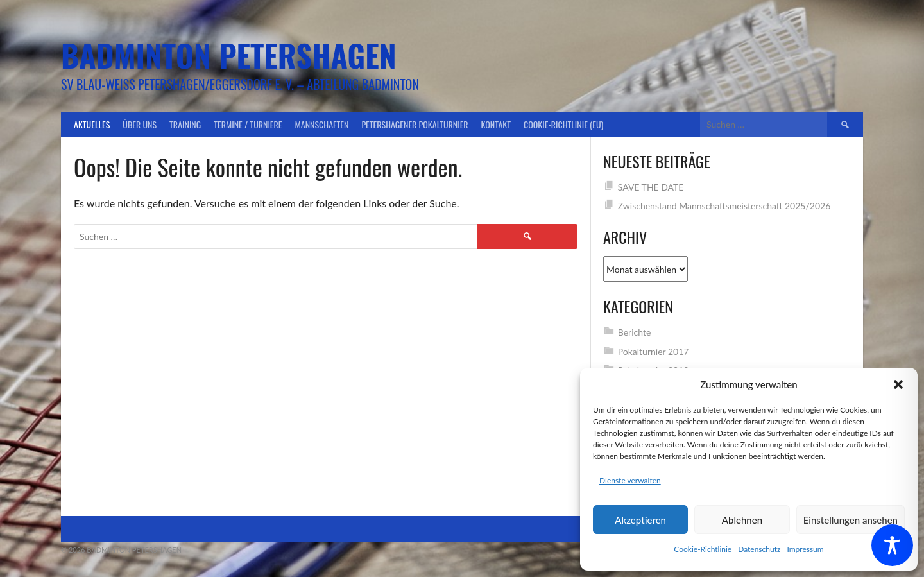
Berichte (635, 332)
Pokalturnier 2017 (654, 351)
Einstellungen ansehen (851, 520)
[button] (898, 384)
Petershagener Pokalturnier (415, 124)
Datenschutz (759, 549)
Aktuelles (92, 124)
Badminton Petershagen (229, 55)
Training (185, 124)
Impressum (805, 549)
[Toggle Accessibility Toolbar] (892, 545)
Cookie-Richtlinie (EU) (563, 124)
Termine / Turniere (248, 124)
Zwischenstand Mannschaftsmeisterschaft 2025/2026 (724, 206)
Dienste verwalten (630, 480)
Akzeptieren (640, 520)
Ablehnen (742, 520)
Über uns (140, 124)
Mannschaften (322, 124)
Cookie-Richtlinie (703, 549)
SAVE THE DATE (651, 187)
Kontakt (496, 124)
